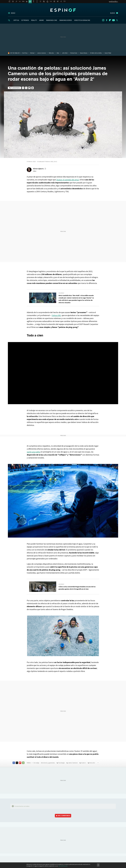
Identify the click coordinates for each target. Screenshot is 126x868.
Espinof (63, 10)
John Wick (65, 53)
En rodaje (36, 763)
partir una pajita (33, 452)
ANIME (42, 20)
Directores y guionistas (48, 763)
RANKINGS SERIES (66, 20)
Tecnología (61, 763)
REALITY (34, 20)
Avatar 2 (83, 763)
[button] (39, 169)
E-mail (32, 88)
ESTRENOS (25, 20)
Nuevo (113, 13)
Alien (58, 53)
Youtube (113, 20)
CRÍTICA (16, 20)
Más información (63, 866)
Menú (13, 13)
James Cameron (42, 53)
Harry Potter (108, 53)
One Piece (25, 53)
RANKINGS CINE (52, 20)
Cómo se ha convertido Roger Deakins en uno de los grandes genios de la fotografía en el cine (77, 588)
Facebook (107, 20)
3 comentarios (15, 88)
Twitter (117, 20)
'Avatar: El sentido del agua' (68, 180)
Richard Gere (74, 53)
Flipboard (110, 20)
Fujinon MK (56, 315)
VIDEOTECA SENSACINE (82, 20)
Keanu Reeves (84, 53)
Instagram (103, 20)
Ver (64, 816)
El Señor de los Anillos (96, 53)
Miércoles (51, 53)
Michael (32, 53)
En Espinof (61, 293)
